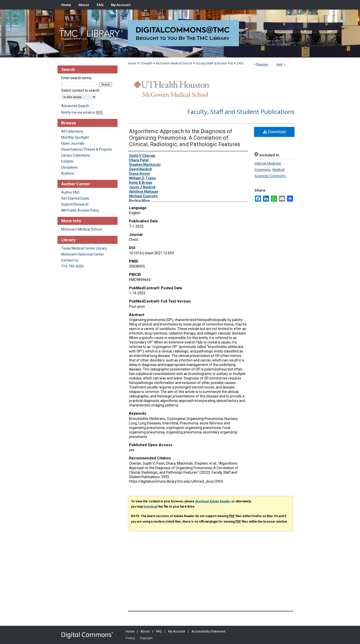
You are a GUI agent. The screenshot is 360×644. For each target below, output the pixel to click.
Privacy (130, 638)
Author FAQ (70, 192)
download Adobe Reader (213, 501)
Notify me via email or (82, 112)
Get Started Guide (75, 198)
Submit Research (75, 204)
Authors (68, 173)
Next (280, 64)
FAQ (159, 631)
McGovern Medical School (174, 63)
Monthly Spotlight (75, 137)
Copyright (146, 638)
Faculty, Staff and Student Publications (241, 112)
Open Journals (73, 143)
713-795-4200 (72, 266)
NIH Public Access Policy (80, 210)
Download (274, 132)
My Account (177, 631)
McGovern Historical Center (83, 254)
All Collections (72, 131)
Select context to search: (81, 90)
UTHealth (146, 63)
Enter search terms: (77, 78)
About (145, 631)
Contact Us (70, 260)
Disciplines (69, 167)
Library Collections (76, 155)
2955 (240, 63)
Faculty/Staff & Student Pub (214, 63)
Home (132, 63)
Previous (262, 64)
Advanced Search (75, 106)
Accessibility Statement (208, 631)
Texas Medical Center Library (84, 248)
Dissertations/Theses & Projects (87, 149)
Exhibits (67, 161)
